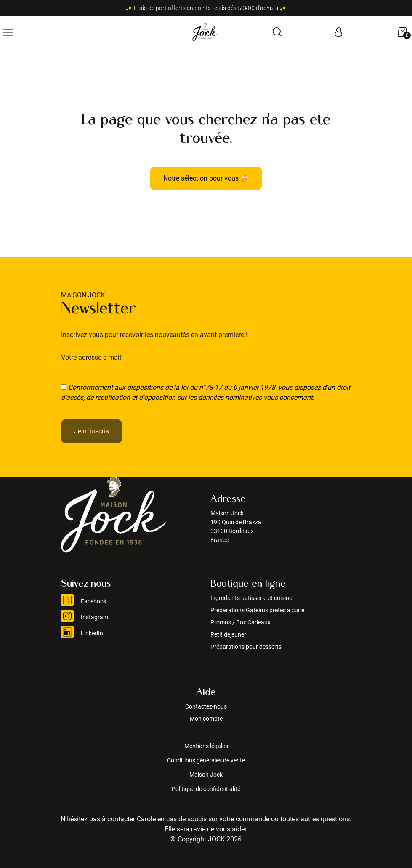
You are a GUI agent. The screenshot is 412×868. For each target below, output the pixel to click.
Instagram (85, 617)
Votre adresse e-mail (91, 357)
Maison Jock (206, 775)
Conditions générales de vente (206, 760)
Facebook (84, 601)
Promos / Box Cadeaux (241, 622)
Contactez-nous (206, 706)
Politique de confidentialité (206, 789)
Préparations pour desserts (246, 647)
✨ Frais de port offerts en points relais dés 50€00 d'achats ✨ (206, 8)
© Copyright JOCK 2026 (206, 839)
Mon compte (206, 719)
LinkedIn (82, 633)
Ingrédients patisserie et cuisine (251, 598)
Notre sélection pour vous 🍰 (206, 178)
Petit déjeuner (228, 634)
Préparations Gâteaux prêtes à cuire (257, 610)
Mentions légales (206, 746)
